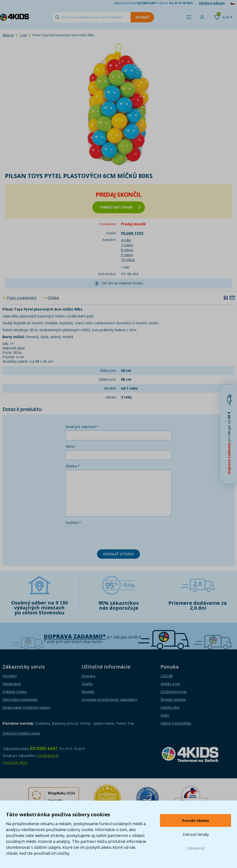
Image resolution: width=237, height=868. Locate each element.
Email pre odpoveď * (82, 427)
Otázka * (73, 466)
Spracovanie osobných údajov (26, 707)
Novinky (88, 692)
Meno (70, 446)
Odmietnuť (196, 848)
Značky (87, 684)
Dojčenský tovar (174, 692)
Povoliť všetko (196, 820)
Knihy (165, 715)
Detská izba (170, 707)
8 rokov (127, 250)
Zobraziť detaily (196, 834)
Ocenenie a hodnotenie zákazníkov (109, 699)
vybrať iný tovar (120, 207)
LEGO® (167, 676)
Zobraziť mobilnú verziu (21, 733)
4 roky (126, 240)
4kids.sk (8, 35)
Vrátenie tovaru (15, 692)
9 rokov (127, 255)
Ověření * (73, 523)
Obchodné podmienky (20, 699)
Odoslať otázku (118, 554)
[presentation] (103, 536)
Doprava (88, 676)
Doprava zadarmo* (75, 636)
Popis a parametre (22, 298)
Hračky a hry (170, 684)
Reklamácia (12, 684)
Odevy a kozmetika (176, 723)
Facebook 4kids (15, 762)
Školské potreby (173, 699)
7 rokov (127, 245)
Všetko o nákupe (212, 3)
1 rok (23, 35)
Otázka (53, 298)
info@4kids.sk (48, 756)
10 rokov (128, 260)
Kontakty (10, 676)
